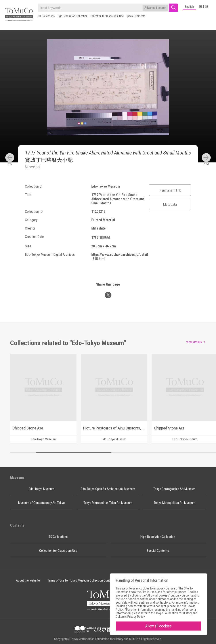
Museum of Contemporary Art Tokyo (41, 503)
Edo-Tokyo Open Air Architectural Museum (108, 489)
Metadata (170, 204)
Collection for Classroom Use (107, 16)
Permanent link (170, 190)
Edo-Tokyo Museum (41, 489)
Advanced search (155, 8)
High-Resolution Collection (72, 16)
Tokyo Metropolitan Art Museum (175, 503)
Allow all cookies (159, 626)
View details (194, 342)
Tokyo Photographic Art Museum (174, 489)
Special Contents (136, 16)
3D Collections (46, 16)
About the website (28, 580)
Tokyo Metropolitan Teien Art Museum (108, 503)
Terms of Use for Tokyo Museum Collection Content (81, 580)
